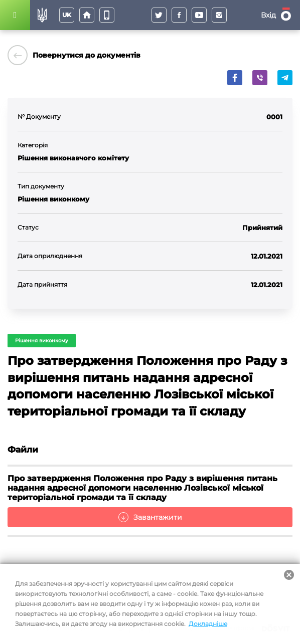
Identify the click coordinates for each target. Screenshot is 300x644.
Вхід (268, 15)
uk (67, 15)
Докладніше (208, 624)
